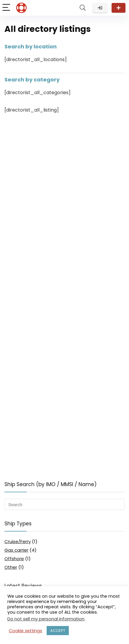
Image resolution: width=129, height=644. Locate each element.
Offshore (14, 559)
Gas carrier (16, 550)
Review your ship (119, 8)
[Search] (83, 8)
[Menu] (7, 8)
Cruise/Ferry (18, 541)
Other (11, 567)
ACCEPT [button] (58, 631)
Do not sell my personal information (46, 619)
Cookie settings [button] (26, 631)
